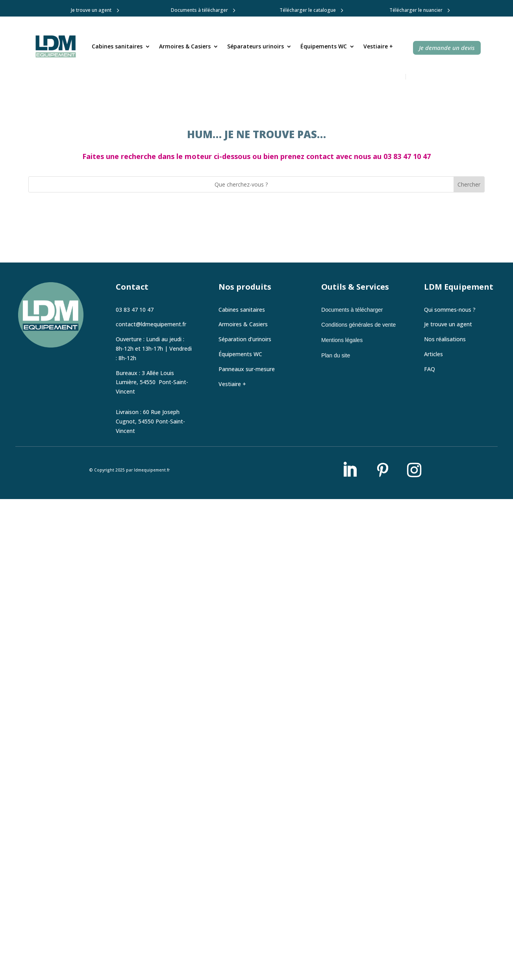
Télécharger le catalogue (308, 10)
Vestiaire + (378, 46)
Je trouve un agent (91, 10)
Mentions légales (342, 340)
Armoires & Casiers (185, 46)
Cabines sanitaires (117, 46)
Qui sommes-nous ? (450, 310)
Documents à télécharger (199, 10)
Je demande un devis (447, 48)
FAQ (430, 369)
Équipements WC (324, 46)
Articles (433, 354)
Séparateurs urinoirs (256, 46)
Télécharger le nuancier (416, 10)
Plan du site (336, 355)
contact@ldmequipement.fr (151, 324)
